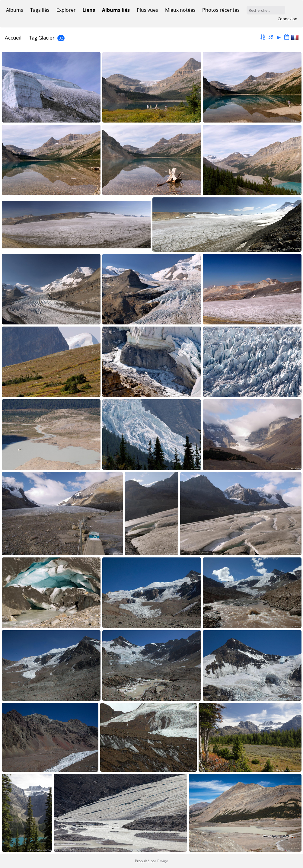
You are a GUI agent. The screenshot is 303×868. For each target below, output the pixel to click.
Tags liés (40, 10)
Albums (15, 10)
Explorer (66, 10)
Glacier (46, 38)
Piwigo (163, 861)
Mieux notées (180, 10)
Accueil (13, 38)
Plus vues (147, 10)
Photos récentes (221, 10)
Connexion (287, 19)
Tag (33, 38)
